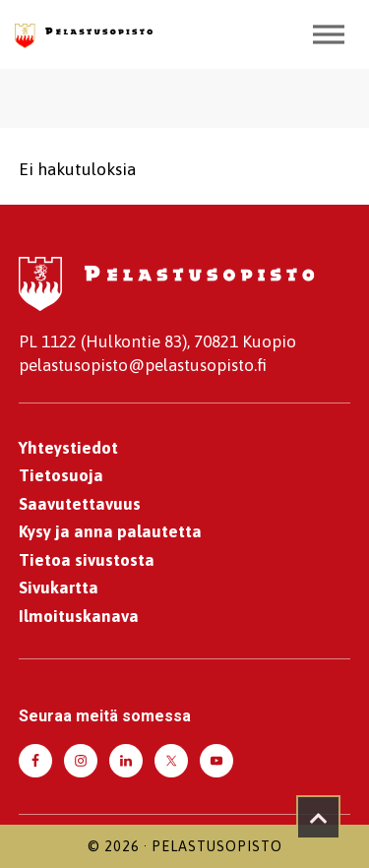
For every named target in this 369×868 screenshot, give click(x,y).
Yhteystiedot (68, 448)
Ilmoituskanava (79, 616)
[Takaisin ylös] (318, 817)
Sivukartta (59, 588)
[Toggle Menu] (329, 34)
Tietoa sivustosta (87, 560)
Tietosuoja (61, 475)
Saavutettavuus (80, 504)
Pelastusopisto (217, 846)
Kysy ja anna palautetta (110, 531)
